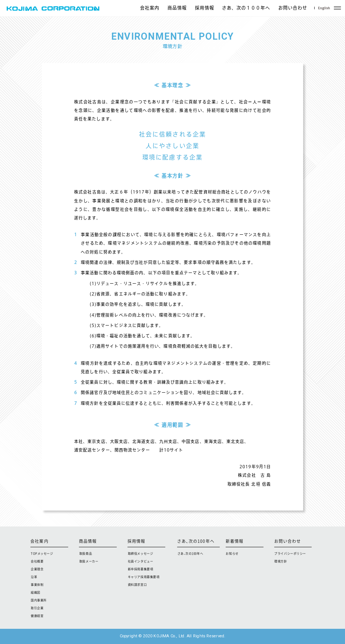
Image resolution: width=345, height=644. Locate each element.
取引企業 (37, 608)
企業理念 (37, 569)
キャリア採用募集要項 (144, 577)
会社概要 (37, 561)
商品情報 (177, 8)
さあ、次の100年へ (196, 541)
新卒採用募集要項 (140, 569)
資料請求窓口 (137, 585)
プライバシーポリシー (290, 554)
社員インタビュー (140, 561)
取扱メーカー (89, 561)
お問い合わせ (293, 8)
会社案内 (150, 8)
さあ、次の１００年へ (246, 8)
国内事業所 (39, 600)
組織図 (36, 592)
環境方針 (281, 561)
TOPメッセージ (42, 554)
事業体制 (37, 585)
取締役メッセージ (140, 554)
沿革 (34, 577)
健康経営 (37, 616)
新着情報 (235, 541)
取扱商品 (86, 554)
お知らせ (232, 554)
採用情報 (205, 8)
